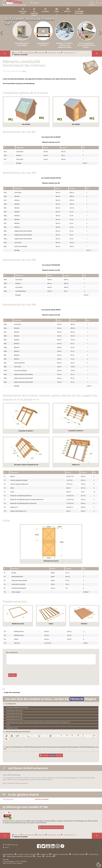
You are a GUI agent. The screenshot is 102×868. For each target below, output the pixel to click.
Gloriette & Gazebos (79, 854)
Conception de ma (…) (70, 53)
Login (4, 783)
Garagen (39, 856)
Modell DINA (41, 53)
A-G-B (6, 847)
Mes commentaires (12, 652)
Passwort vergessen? (22, 783)
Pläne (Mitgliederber (29, 53)
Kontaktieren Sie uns (10, 845)
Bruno (24, 71)
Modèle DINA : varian (54, 53)
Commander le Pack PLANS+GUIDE (51, 827)
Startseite (17, 53)
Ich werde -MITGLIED (51, 755)
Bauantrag (50, 856)
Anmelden (11, 783)
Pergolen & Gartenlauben (61, 854)
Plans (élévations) (8, 799)
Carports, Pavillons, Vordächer (28, 854)
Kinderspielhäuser (9, 854)
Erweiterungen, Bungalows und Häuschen (20, 856)
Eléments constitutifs (42, 799)
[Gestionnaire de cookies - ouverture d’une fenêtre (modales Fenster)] (99, 865)
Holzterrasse (45, 854)
